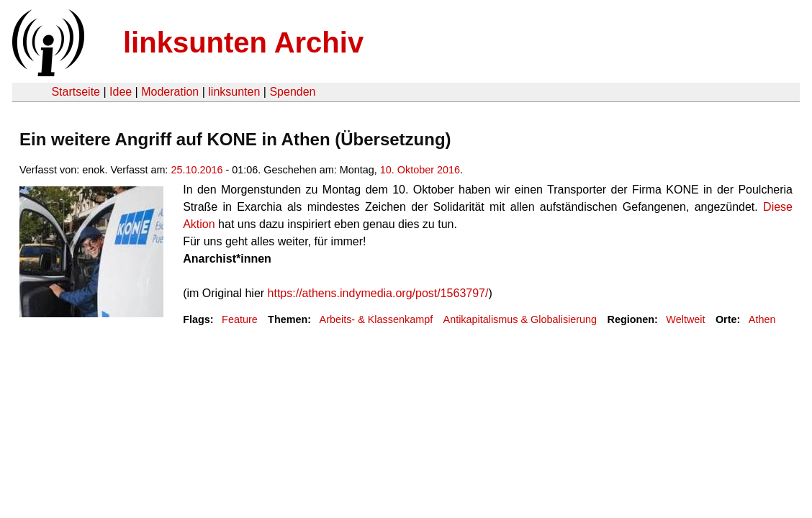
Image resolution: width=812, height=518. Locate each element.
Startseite (76, 92)
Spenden (292, 92)
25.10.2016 (197, 170)
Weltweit (685, 319)
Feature (240, 319)
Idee (121, 92)
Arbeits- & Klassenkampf (376, 319)
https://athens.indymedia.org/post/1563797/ (378, 293)
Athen (762, 319)
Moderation (170, 92)
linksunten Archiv (243, 42)
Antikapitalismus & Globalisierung (520, 319)
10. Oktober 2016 (420, 170)
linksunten (234, 92)
